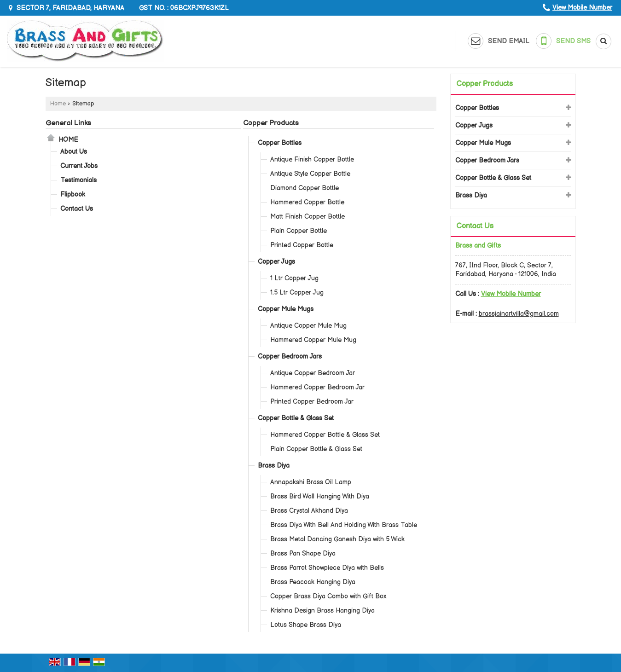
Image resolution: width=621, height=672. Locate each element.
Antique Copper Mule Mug (308, 326)
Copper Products (271, 123)
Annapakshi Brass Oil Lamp (311, 482)
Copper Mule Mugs (286, 309)
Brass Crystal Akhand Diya (309, 511)
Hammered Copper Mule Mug (313, 340)
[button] (582, 8)
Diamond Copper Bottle (305, 188)
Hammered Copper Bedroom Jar (317, 387)
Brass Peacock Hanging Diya (313, 582)
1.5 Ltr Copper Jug (297, 293)
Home (58, 104)
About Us (74, 152)
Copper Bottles (280, 143)
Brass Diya (274, 466)
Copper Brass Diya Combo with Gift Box (328, 596)
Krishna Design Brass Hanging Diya (322, 611)
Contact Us (77, 209)
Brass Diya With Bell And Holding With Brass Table (344, 525)
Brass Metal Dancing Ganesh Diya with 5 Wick (337, 539)
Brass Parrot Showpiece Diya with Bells (327, 568)
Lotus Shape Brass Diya (306, 625)
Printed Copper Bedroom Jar (312, 402)
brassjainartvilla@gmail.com (519, 314)
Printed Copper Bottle (302, 245)
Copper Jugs (276, 262)
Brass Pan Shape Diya (303, 553)
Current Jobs (79, 166)
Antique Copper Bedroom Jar (313, 373)
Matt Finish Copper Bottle (308, 217)
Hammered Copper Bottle (307, 202)
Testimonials (78, 180)
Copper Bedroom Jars (290, 356)
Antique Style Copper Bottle (310, 174)
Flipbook (73, 194)
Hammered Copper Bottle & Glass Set (325, 435)
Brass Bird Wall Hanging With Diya (320, 496)
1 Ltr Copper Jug (294, 278)
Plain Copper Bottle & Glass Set (316, 449)
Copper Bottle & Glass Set (296, 418)
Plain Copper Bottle (299, 231)
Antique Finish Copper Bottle (312, 159)
